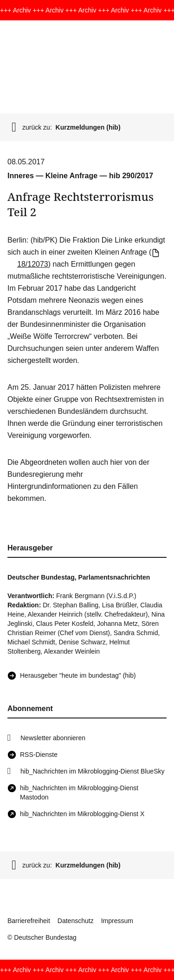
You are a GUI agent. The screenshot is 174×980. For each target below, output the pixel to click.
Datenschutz (76, 921)
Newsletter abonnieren (53, 738)
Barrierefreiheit (29, 921)
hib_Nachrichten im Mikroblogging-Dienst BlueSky (92, 771)
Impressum (117, 921)
